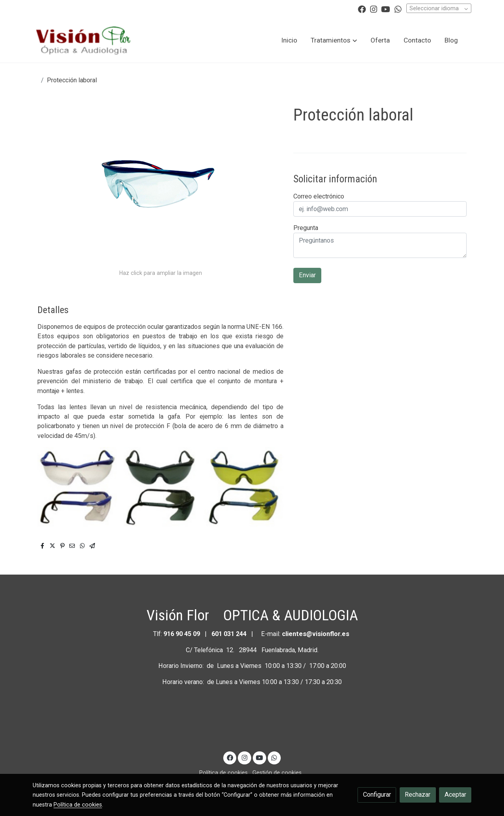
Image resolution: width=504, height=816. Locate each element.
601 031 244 (229, 634)
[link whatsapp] (398, 9)
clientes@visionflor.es (316, 634)
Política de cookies (223, 773)
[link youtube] (386, 9)
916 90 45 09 (183, 634)
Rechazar (418, 795)
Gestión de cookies (277, 773)
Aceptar (455, 795)
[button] (334, 41)
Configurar (377, 795)
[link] (83, 41)
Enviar (307, 275)
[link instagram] (374, 9)
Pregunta (306, 228)
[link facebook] (362, 9)
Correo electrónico (319, 196)
